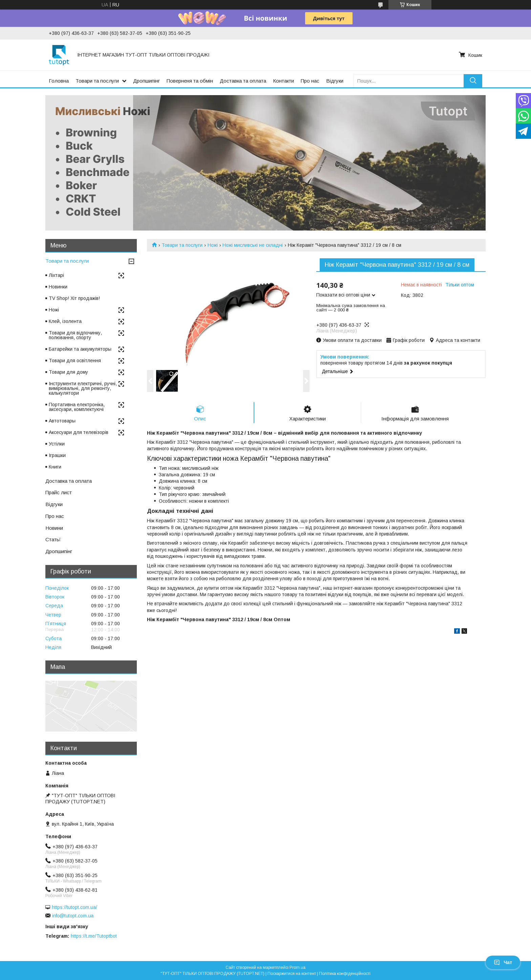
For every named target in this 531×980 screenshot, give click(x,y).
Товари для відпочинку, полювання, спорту (75, 335)
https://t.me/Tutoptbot (94, 936)
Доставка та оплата (243, 81)
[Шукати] (473, 81)
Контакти (283, 81)
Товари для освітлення (75, 361)
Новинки (58, 287)
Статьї (53, 539)
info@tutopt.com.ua (73, 916)
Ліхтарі (56, 275)
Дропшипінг (146, 81)
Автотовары (62, 421)
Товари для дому (68, 372)
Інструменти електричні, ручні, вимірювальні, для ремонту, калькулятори (83, 388)
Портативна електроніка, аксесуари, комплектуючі (77, 407)
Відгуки (335, 81)
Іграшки (57, 455)
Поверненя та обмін (190, 81)
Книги (55, 467)
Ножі (213, 245)
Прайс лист (59, 492)
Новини (54, 528)
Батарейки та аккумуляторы (80, 349)
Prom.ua (298, 967)
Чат (503, 962)
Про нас (310, 81)
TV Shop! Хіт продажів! (74, 298)
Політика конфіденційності (345, 974)
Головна (59, 81)
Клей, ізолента (65, 321)
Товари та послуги (97, 81)
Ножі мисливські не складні (253, 245)
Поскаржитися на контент (292, 974)
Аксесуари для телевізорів (79, 432)
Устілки (57, 444)
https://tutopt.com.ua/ (75, 907)
